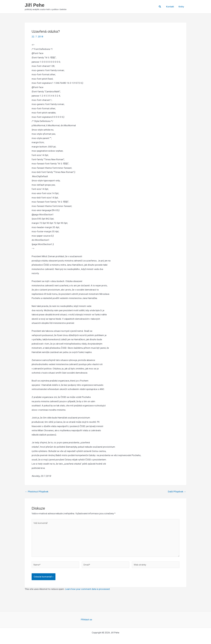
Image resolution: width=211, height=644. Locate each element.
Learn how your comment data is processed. (88, 589)
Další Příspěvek (177, 492)
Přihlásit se (86, 620)
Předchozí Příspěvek (37, 492)
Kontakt (170, 7)
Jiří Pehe (35, 5)
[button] (160, 7)
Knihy (181, 7)
